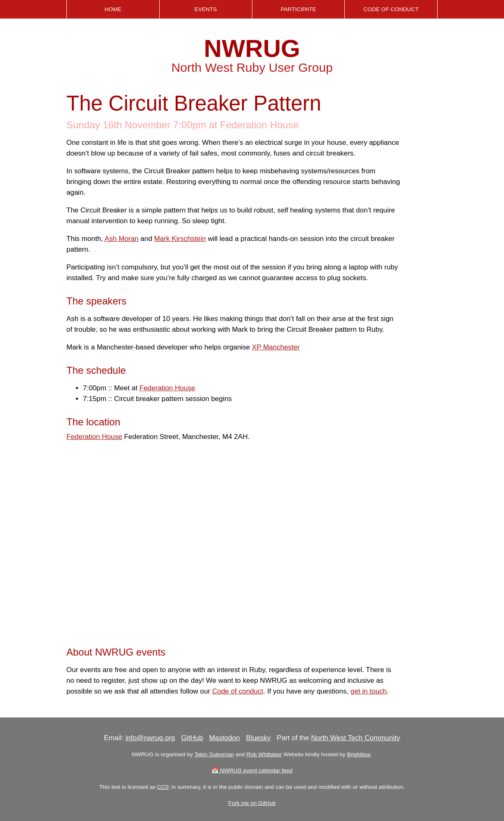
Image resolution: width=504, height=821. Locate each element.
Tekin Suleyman (214, 754)
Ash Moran (122, 239)
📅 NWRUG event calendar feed (252, 770)
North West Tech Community (356, 738)
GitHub (192, 738)
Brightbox (359, 754)
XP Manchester (276, 347)
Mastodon (225, 738)
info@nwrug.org (150, 738)
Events (205, 9)
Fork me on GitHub (252, 803)
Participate (298, 9)
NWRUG (252, 48)
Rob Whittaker (264, 754)
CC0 (163, 787)
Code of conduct (238, 691)
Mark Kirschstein (180, 239)
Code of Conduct (391, 9)
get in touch (369, 691)
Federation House (167, 388)
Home (113, 9)
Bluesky (259, 738)
